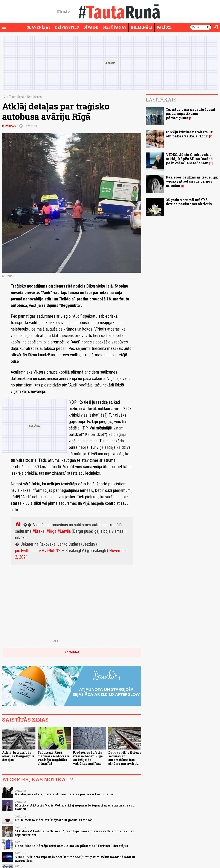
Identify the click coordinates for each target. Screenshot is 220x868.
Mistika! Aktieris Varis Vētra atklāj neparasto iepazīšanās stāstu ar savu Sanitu (75, 807)
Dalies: (56, 641)
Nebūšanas (115, 27)
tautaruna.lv (9, 126)
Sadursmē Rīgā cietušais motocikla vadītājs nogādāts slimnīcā (54, 758)
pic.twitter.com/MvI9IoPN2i (38, 551)
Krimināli (142, 27)
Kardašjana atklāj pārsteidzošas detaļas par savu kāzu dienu (64, 794)
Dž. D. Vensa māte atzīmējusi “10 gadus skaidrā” (53, 820)
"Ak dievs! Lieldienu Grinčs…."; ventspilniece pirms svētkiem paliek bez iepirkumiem (75, 833)
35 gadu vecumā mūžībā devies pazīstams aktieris (189, 202)
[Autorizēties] (216, 27)
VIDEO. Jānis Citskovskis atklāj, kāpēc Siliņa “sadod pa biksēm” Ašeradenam (189, 159)
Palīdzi (164, 27)
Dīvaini (91, 27)
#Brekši (39, 531)
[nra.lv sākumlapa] (63, 12)
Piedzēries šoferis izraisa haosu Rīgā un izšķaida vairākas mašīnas (88, 758)
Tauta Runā (16, 97)
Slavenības (39, 27)
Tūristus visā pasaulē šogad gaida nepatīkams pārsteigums (190, 113)
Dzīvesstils (67, 27)
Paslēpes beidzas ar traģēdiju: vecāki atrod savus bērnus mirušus (192, 181)
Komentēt (72, 652)
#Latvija (64, 531)
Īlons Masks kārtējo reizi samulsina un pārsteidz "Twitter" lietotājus (72, 846)
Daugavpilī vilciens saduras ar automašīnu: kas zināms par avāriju (125, 758)
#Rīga (51, 531)
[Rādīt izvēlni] (4, 27)
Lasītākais (161, 100)
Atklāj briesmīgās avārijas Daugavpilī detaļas (18, 756)
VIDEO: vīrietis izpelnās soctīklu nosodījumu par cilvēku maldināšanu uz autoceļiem (75, 859)
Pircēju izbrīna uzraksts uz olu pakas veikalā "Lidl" (189, 134)
